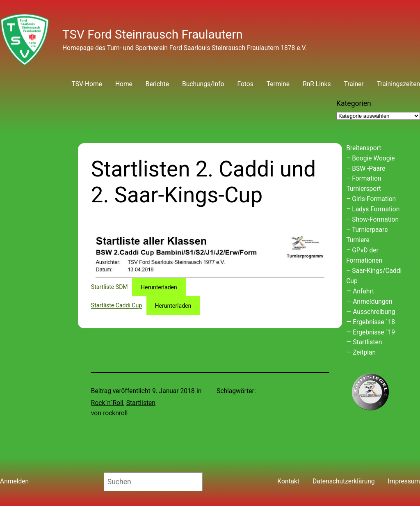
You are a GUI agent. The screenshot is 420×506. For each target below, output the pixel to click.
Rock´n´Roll (107, 403)
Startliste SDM (110, 287)
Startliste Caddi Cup (116, 306)
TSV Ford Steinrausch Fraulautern (153, 34)
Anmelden (14, 481)
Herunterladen (159, 287)
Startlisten (141, 403)
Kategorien (354, 103)
